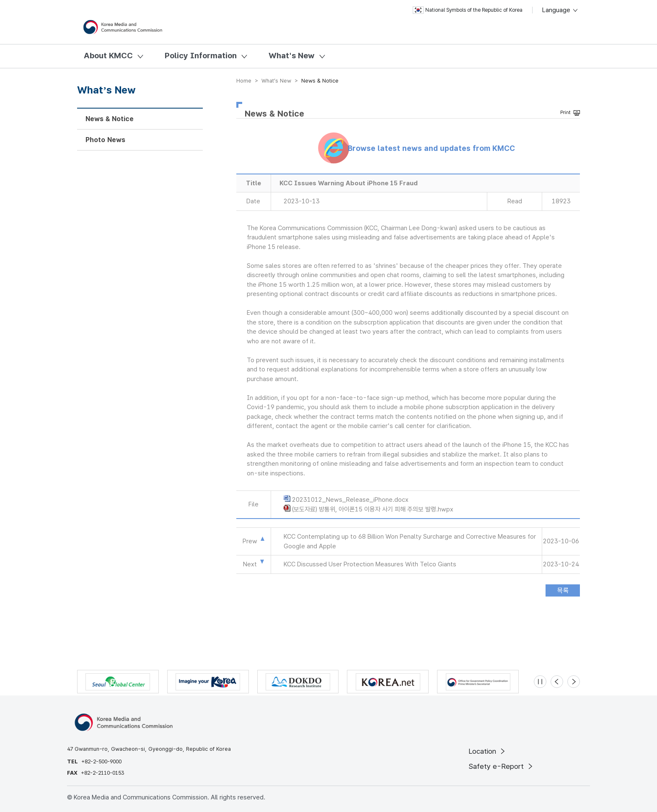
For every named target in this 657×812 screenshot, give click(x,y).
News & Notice (110, 119)
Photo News (105, 140)
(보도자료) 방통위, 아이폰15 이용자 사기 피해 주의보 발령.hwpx (373, 509)
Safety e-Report (501, 766)
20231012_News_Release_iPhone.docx (350, 500)
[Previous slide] (557, 682)
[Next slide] (574, 682)
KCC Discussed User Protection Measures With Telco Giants (370, 564)
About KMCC (108, 56)
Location (488, 751)
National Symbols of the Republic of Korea (468, 10)
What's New (292, 56)
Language (560, 10)
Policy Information (201, 56)
